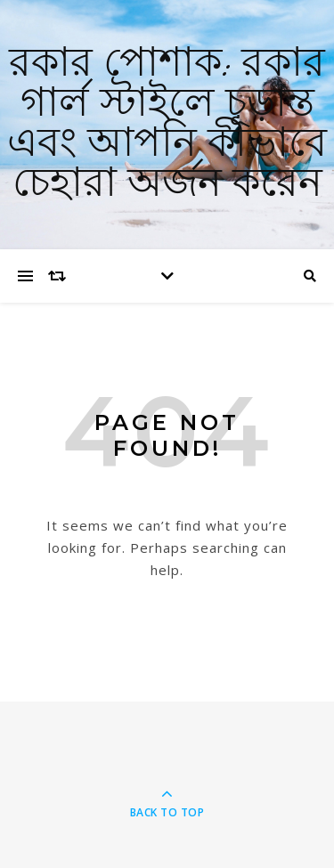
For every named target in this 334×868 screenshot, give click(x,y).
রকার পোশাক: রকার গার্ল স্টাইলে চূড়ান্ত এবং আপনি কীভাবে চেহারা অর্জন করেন (167, 125)
